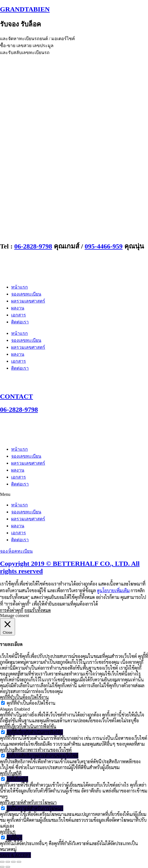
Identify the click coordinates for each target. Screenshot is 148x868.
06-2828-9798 (33, 246)
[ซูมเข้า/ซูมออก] (2, 862)
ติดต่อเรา (20, 322)
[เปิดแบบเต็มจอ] (8, 862)
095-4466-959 (104, 246)
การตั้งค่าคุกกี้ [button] (12, 610)
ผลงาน (18, 308)
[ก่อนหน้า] (2, 867)
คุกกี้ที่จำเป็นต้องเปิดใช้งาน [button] (24, 697)
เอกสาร (19, 315)
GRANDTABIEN (25, 9)
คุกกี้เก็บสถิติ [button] (11, 773)
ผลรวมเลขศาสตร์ (28, 301)
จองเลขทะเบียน (26, 294)
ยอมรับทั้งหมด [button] (38, 610)
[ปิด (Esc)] (19, 862)
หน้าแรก (20, 287)
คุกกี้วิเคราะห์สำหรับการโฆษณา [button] (28, 802)
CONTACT (16, 396)
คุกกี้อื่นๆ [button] (8, 832)
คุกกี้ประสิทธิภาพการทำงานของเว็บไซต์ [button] (36, 750)
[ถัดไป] (8, 867)
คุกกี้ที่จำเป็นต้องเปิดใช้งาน (31, 703)
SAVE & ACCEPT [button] (15, 855)
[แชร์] (13, 862)
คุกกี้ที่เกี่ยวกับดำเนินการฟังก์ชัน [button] (28, 726)
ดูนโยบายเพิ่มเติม (113, 590)
